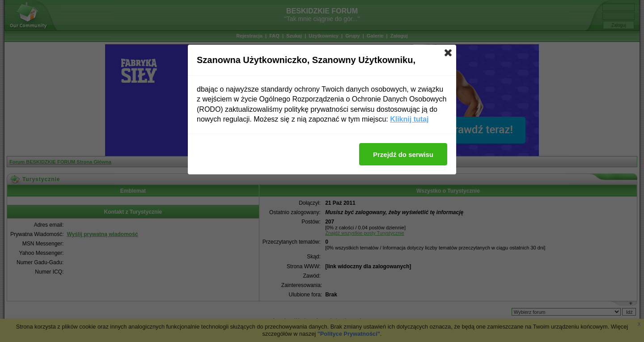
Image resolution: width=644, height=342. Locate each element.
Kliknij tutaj (409, 119)
